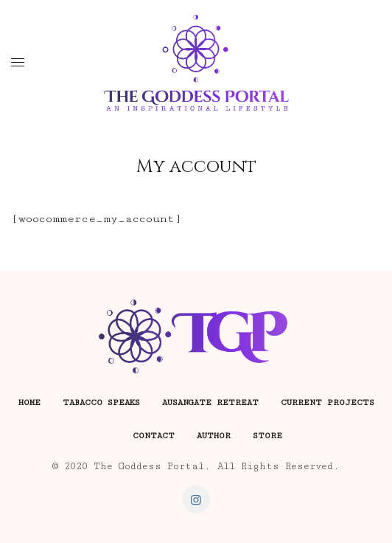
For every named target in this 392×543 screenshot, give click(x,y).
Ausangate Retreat (210, 402)
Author (214, 436)
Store (267, 436)
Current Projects (328, 402)
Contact (154, 436)
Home (29, 402)
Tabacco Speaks (101, 402)
